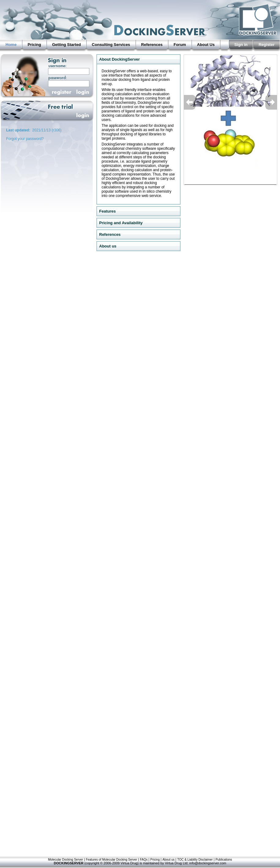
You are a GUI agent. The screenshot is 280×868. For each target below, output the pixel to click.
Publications (224, 860)
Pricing (34, 45)
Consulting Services (111, 45)
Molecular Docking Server (66, 860)
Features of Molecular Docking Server (111, 860)
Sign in (241, 45)
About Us (206, 45)
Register (267, 45)
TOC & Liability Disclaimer (195, 860)
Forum (180, 45)
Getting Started (66, 45)
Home (11, 45)
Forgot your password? (25, 139)
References (152, 45)
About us (168, 860)
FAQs (144, 860)
